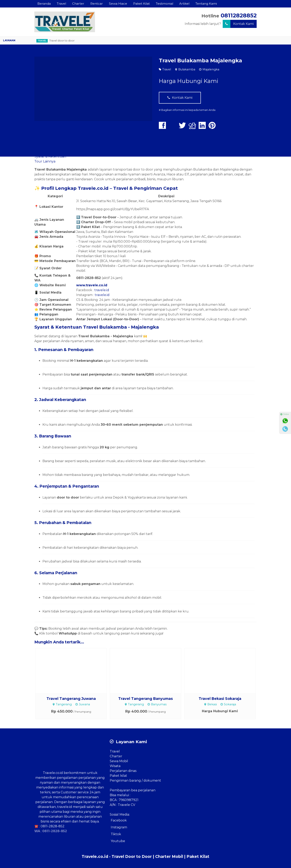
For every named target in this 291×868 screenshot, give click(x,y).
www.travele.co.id (92, 285)
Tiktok (116, 834)
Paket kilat (118, 776)
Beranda (44, 4)
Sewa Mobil (119, 761)
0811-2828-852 (53, 826)
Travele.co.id (53, 773)
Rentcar (97, 4)
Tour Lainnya (45, 161)
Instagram (119, 827)
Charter (78, 4)
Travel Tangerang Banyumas (145, 699)
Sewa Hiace (118, 4)
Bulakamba (187, 69)
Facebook (119, 820)
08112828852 (239, 15)
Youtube (118, 841)
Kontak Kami (238, 24)
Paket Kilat (141, 4)
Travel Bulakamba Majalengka (200, 60)
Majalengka (211, 69)
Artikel (184, 4)
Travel (61, 4)
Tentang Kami (206, 4)
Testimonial (164, 4)
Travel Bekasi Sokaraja (220, 699)
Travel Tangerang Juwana (71, 699)
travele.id (102, 290)
